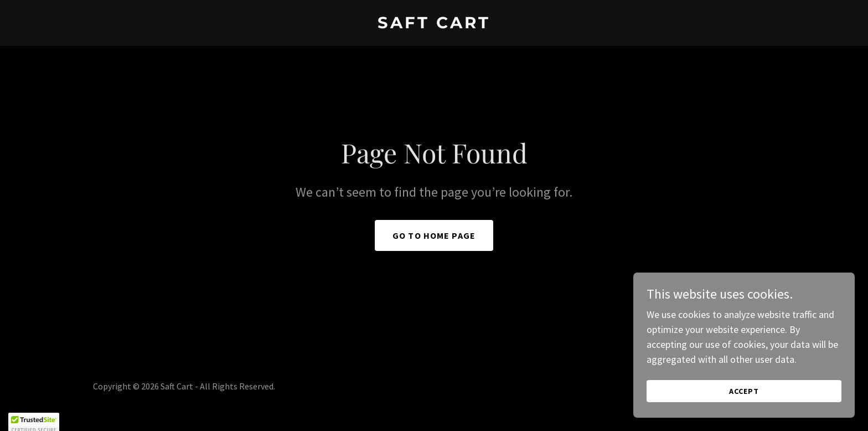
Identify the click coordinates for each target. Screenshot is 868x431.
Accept (744, 391)
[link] (434, 25)
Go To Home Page (434, 235)
